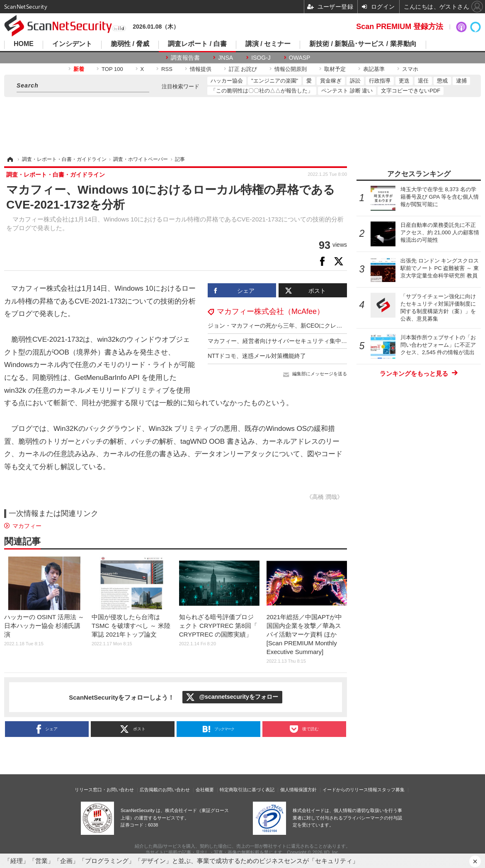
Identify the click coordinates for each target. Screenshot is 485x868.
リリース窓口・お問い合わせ (104, 790)
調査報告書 (185, 58)
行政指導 (380, 81)
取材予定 (335, 69)
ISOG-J (261, 58)
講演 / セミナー (268, 44)
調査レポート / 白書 (197, 44)
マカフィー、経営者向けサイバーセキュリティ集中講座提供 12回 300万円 (304, 341)
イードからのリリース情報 (350, 790)
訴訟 (355, 81)
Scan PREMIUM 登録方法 (400, 27)
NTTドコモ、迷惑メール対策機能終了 (257, 356)
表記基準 (374, 69)
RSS (167, 69)
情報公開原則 (291, 69)
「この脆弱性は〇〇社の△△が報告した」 (262, 91)
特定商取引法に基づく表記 (247, 790)
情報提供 (201, 69)
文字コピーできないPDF (411, 91)
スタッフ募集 (391, 790)
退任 (423, 81)
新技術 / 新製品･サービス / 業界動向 (363, 44)
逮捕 (461, 81)
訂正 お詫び (243, 69)
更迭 (404, 81)
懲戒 (442, 81)
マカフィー (27, 526)
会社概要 (205, 790)
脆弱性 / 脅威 (130, 44)
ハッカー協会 (227, 81)
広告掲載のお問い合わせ (165, 790)
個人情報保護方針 (298, 790)
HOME (24, 44)
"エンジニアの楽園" (275, 81)
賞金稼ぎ (331, 81)
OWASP (300, 58)
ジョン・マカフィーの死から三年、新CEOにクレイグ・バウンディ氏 (298, 326)
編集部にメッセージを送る (320, 374)
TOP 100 (112, 69)
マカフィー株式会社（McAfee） (270, 311)
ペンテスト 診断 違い (347, 91)
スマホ (410, 69)
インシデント (72, 44)
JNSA (226, 58)
